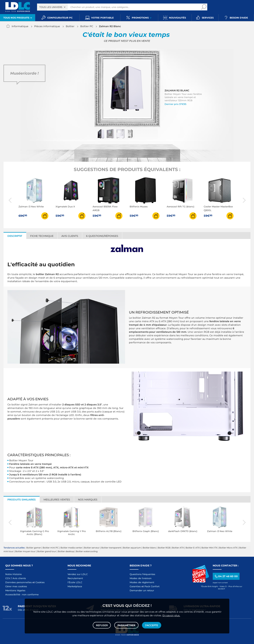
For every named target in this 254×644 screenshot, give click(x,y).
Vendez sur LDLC (78, 574)
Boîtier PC (87, 26)
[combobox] (52, 7)
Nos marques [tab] (88, 500)
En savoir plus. (171, 615)
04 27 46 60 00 (226, 576)
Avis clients (70, 236)
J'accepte (151, 625)
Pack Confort (152, 586)
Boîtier (70, 26)
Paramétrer (126, 625)
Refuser (102, 625)
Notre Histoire (13, 574)
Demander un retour (142, 590)
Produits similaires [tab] (22, 500)
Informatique (20, 26)
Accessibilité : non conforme (22, 594)
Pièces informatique (47, 26)
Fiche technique (42, 236)
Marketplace (75, 586)
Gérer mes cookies (16, 586)
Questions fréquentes (142, 574)
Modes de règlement (142, 582)
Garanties (135, 586)
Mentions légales (15, 590)
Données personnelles (19, 582)
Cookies (40, 582)
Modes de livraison (141, 578)
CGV (8, 578)
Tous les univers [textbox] (51, 7)
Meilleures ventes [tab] (57, 500)
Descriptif (15, 236)
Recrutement (75, 578)
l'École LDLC (75, 582)
